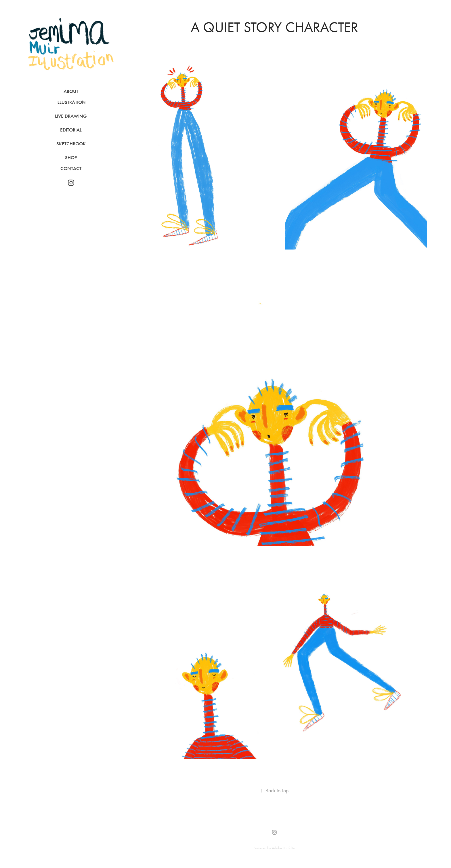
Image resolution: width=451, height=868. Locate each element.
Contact (71, 169)
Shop (71, 158)
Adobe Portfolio (283, 848)
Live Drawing (71, 116)
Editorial (71, 130)
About (71, 91)
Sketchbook (71, 144)
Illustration (71, 102)
